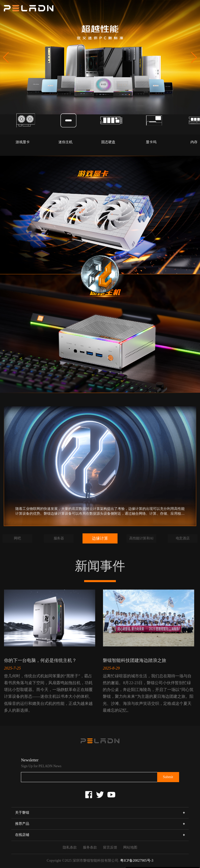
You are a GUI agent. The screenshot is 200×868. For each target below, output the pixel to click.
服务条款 (90, 847)
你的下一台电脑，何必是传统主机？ (40, 660)
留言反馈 (110, 847)
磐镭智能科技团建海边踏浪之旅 (135, 660)
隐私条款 (70, 847)
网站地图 (130, 847)
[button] (194, 58)
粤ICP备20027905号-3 (137, 861)
